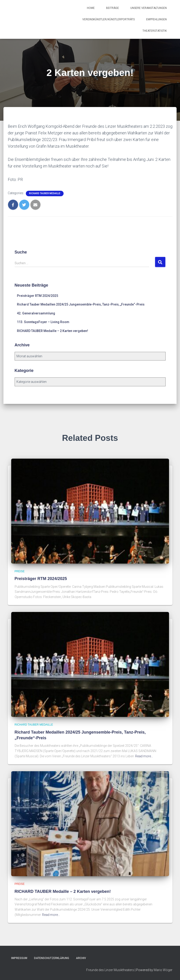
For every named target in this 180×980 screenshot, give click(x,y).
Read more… (144, 756)
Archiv (81, 958)
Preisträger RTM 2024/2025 (38, 296)
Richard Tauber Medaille (45, 193)
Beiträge (113, 8)
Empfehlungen (156, 19)
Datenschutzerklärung (52, 958)
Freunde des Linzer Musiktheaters (110, 970)
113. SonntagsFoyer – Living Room (43, 322)
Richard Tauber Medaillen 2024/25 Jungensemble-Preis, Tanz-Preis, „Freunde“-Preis (81, 304)
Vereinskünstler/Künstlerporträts (109, 19)
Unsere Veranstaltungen (149, 8)
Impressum (19, 958)
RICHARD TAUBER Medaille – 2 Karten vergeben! (52, 331)
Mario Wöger (163, 970)
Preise (20, 571)
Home (91, 8)
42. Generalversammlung (36, 313)
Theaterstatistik (155, 31)
